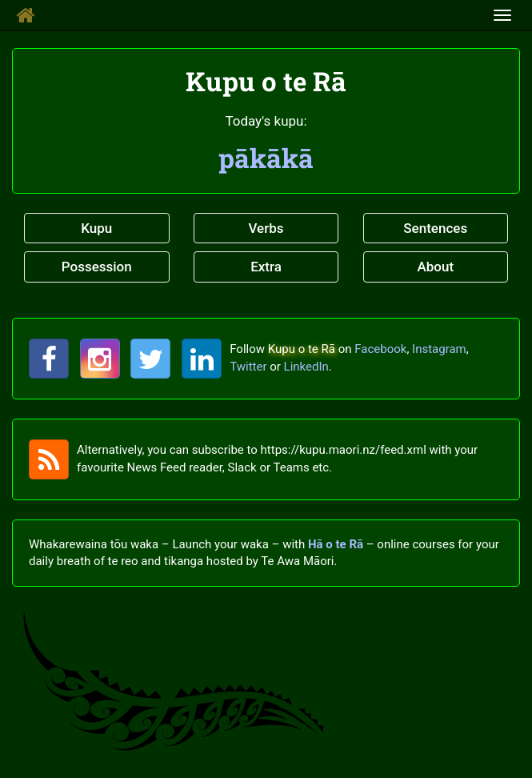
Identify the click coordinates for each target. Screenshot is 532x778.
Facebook (380, 349)
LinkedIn (306, 367)
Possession (97, 267)
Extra (266, 267)
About (435, 267)
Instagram (439, 349)
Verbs (266, 228)
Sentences (435, 228)
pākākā (266, 158)
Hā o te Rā (336, 544)
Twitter (248, 367)
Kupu (96, 228)
